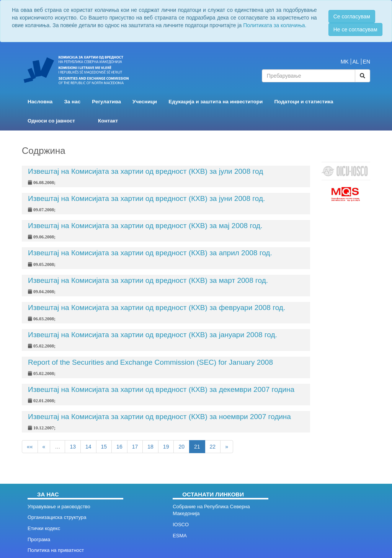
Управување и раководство (59, 507)
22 (213, 447)
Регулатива (106, 102)
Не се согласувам (355, 29)
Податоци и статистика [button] (304, 102)
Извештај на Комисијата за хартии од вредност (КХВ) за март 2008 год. (148, 280)
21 (197, 447)
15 (104, 447)
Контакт (108, 121)
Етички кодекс (44, 528)
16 (119, 447)
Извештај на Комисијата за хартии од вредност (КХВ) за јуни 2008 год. (146, 198)
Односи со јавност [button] (51, 121)
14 (88, 447)
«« (30, 447)
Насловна (40, 102)
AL (356, 62)
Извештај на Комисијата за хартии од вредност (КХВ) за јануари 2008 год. (153, 335)
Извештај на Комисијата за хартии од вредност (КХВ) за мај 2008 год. (145, 226)
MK (345, 62)
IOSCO (181, 525)
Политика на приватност (56, 550)
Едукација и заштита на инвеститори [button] (216, 102)
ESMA (180, 536)
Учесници (145, 102)
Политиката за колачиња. (275, 25)
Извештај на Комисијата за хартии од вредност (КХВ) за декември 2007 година (161, 389)
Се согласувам (352, 16)
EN (367, 62)
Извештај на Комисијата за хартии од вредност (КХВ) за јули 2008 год (145, 171)
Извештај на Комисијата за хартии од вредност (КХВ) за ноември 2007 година (159, 417)
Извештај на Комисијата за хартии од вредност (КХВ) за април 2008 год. (150, 253)
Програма (39, 539)
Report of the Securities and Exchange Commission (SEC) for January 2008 (150, 362)
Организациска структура (57, 517)
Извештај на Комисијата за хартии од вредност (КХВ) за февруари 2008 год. (157, 308)
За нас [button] (72, 102)
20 (181, 447)
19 (166, 447)
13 (73, 447)
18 (150, 447)
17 (135, 447)
